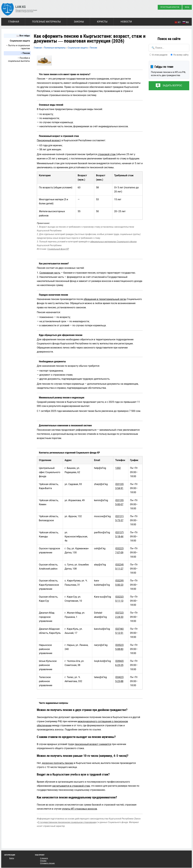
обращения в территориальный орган (105, 299)
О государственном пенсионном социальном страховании (67, 822)
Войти (12, 858)
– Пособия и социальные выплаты (19, 59)
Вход (187, 7)
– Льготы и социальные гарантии (18, 47)
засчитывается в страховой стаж (71, 786)
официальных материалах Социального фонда (113, 242)
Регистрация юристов (170, 7)
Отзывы (43, 861)
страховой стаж (107, 154)
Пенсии (93, 48)
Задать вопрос (172, 85)
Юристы (102, 22)
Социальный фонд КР (58, 249)
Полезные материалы (46, 22)
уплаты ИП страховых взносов (79, 809)
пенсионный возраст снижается (93, 744)
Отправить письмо (47, 863)
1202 (118, 468)
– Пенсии (25, 53)
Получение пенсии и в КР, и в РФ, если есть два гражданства (168, 74)
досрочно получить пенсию (58, 763)
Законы (79, 22)
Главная (14, 22)
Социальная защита (20, 41)
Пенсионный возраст (49, 140)
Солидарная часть (50, 273)
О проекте (44, 858)
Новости (126, 22)
